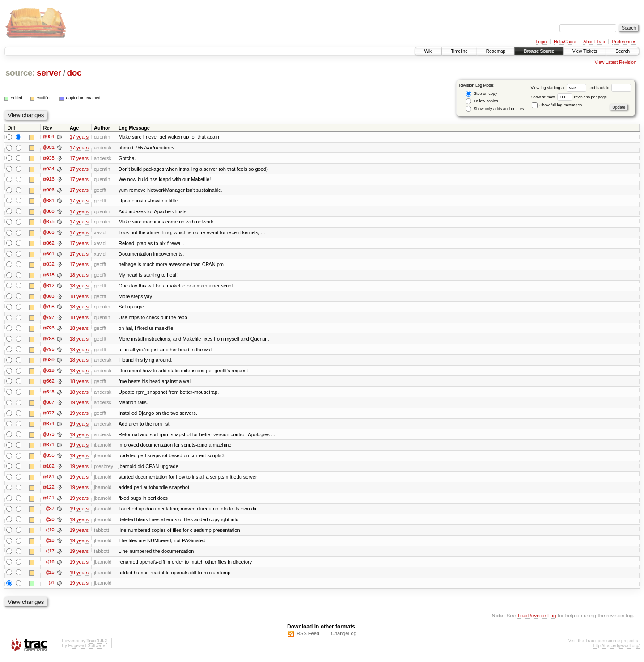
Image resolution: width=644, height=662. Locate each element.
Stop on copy (481, 94)
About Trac (594, 42)
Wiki (428, 51)
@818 (49, 276)
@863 (49, 233)
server (49, 73)
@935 (49, 158)
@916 (49, 180)
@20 (50, 523)
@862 (49, 244)
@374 (49, 426)
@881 (49, 201)
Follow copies (482, 101)
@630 (49, 362)
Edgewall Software (87, 650)
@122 (49, 491)
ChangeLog (344, 638)
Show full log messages (557, 105)
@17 (50, 555)
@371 (49, 448)
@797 (49, 319)
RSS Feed (308, 638)
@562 (49, 384)
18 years (79, 276)
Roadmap (496, 51)
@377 (49, 416)
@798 (49, 308)
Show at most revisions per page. (570, 97)
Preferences (624, 42)
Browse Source (539, 51)
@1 (51, 587)
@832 (49, 266)
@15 (50, 577)
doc (74, 73)
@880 (49, 212)
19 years (79, 405)
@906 (49, 190)
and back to (610, 88)
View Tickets (585, 51)
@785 (49, 351)
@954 (49, 137)
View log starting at (560, 88)
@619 (49, 373)
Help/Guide (565, 42)
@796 (49, 330)
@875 (49, 223)
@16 (50, 566)
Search (623, 51)
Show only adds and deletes (495, 109)
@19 (50, 534)
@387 (49, 405)
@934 (49, 169)
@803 (49, 298)
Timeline (459, 51)
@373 (49, 437)
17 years (79, 137)
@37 (50, 512)
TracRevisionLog (536, 620)
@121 (49, 502)
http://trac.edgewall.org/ (616, 650)
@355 (49, 459)
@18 (50, 544)
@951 (49, 148)
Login (541, 42)
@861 (49, 255)
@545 (49, 394)
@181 (49, 480)
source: (20, 73)
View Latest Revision (616, 62)
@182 (49, 469)
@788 (49, 341)
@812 (49, 287)
